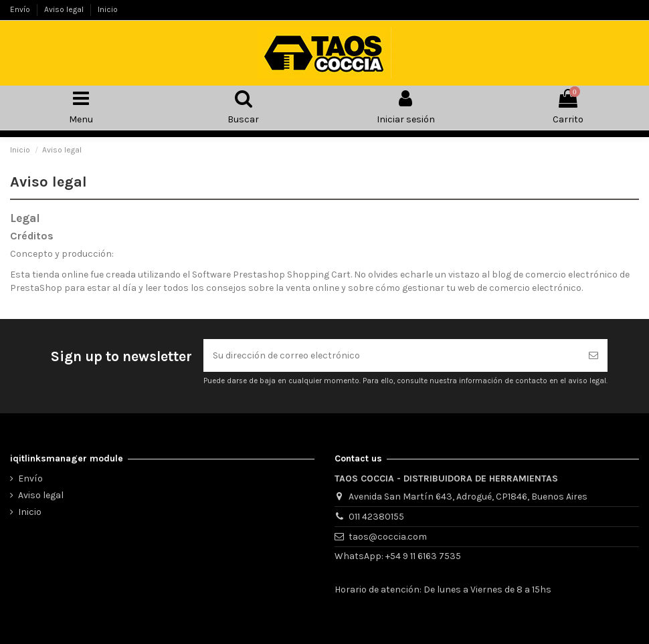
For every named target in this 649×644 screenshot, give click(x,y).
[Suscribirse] (593, 355)
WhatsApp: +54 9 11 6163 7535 (398, 556)
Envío (21, 9)
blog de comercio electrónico (555, 275)
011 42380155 (376, 517)
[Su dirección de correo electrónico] (391, 355)
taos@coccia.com (388, 537)
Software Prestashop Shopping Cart (271, 275)
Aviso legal (65, 9)
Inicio (108, 9)
